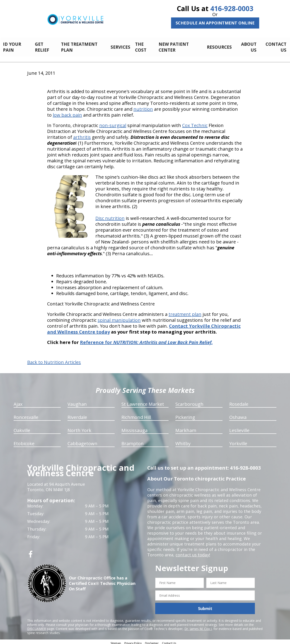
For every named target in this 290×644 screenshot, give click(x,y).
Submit (205, 606)
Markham (186, 428)
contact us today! (192, 552)
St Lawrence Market (143, 402)
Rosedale (239, 402)
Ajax (18, 402)
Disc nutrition (110, 216)
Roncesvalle (26, 415)
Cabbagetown (82, 441)
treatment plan (185, 312)
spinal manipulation (119, 318)
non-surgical (113, 123)
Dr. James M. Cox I (198, 626)
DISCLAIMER (37, 626)
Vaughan (77, 402)
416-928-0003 (232, 8)
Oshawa (238, 415)
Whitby (183, 441)
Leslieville (239, 428)
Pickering (185, 415)
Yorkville (238, 441)
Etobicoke (24, 441)
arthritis (82, 135)
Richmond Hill (136, 415)
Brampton (133, 441)
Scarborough (189, 402)
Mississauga (134, 428)
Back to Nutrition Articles (54, 360)
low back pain (67, 112)
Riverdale (77, 415)
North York (79, 428)
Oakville (22, 428)
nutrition (143, 107)
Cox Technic (195, 123)
